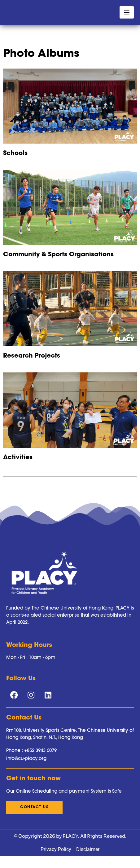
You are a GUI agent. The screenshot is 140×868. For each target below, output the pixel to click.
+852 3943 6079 (40, 771)
